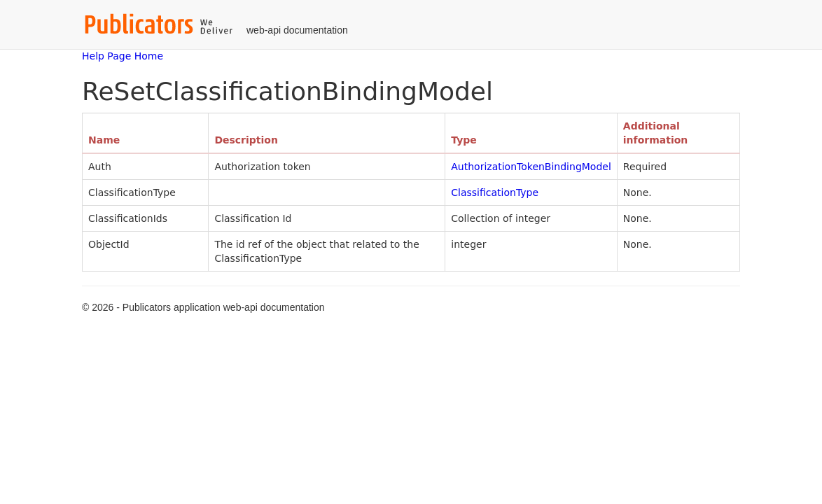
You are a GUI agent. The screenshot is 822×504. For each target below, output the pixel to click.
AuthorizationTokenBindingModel (531, 167)
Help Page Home (123, 56)
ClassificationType (495, 192)
